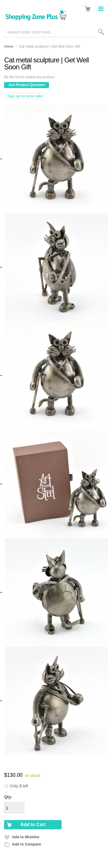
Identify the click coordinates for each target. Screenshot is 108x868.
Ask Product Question (26, 85)
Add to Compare (26, 844)
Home (9, 47)
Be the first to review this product (29, 77)
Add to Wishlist (25, 837)
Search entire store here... (30, 32)
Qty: (8, 797)
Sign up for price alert (25, 96)
